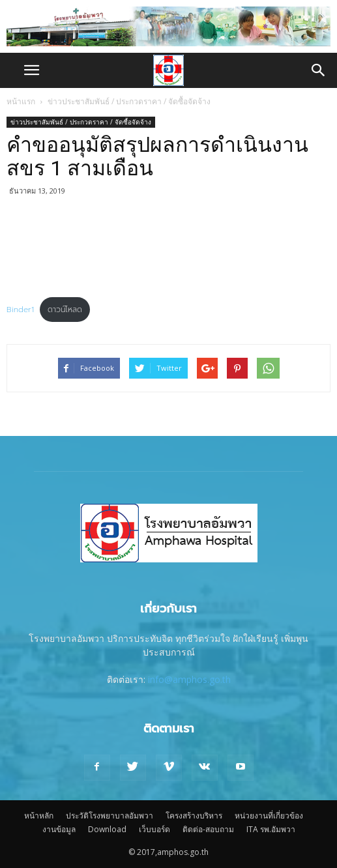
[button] (319, 70)
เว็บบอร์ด (154, 829)
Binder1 (20, 310)
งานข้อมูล (59, 829)
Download (107, 829)
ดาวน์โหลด (65, 310)
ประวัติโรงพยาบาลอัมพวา (110, 816)
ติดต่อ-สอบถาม (208, 829)
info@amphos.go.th (189, 679)
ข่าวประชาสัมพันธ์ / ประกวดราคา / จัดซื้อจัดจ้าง (129, 101)
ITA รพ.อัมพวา (271, 829)
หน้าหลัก (39, 816)
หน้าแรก (21, 101)
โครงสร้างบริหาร (194, 816)
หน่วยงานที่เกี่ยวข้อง (269, 816)
